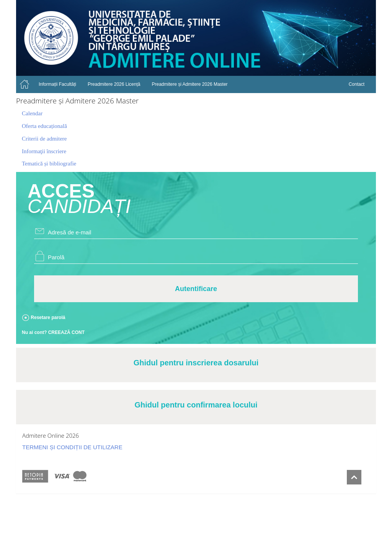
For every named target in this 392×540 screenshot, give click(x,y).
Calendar (32, 113)
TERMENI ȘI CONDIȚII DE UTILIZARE (72, 447)
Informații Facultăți (57, 84)
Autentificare (196, 289)
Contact (357, 84)
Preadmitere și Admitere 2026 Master (189, 84)
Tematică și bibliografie (49, 164)
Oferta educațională (44, 126)
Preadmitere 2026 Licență (114, 84)
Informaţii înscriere (44, 151)
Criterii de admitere (44, 139)
